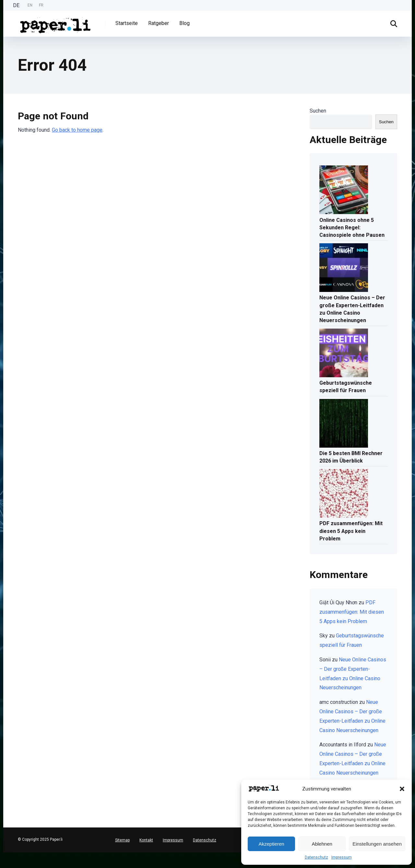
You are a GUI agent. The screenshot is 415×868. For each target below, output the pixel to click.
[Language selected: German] (30, 5)
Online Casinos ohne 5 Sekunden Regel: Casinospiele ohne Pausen (352, 228)
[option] (30, 5)
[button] (402, 789)
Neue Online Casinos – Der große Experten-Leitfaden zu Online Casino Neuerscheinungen (352, 309)
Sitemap (122, 840)
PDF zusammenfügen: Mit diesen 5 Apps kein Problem (351, 531)
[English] (3, 860)
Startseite (127, 23)
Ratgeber (159, 23)
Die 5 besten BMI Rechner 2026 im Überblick (351, 457)
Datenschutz (316, 857)
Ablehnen (322, 844)
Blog (184, 23)
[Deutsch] (3, 855)
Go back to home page (77, 130)
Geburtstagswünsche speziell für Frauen (346, 387)
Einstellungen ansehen (377, 844)
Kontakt (146, 840)
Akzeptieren (271, 844)
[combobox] (3, 855)
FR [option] (41, 5)
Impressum (342, 857)
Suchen (318, 111)
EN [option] (30, 5)
